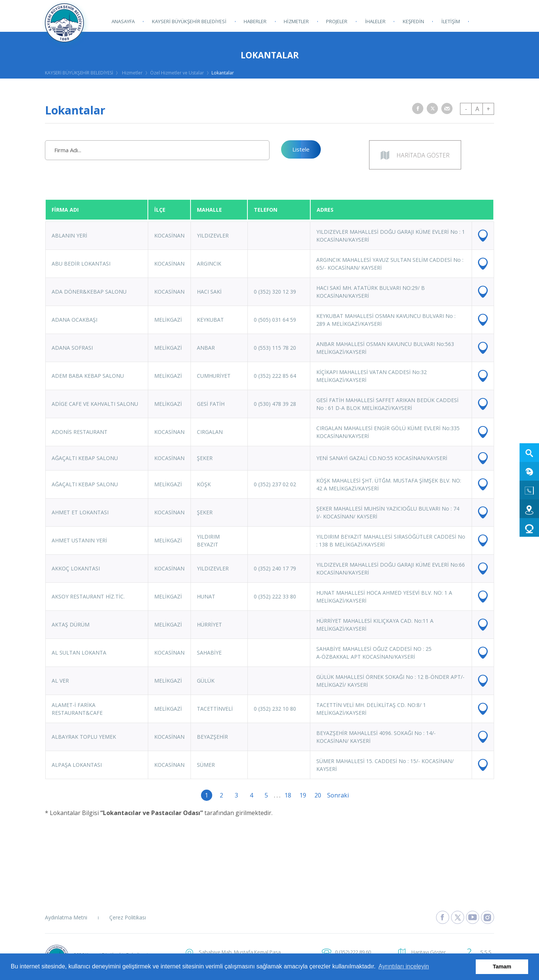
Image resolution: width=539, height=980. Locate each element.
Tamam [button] (502, 967)
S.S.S (486, 952)
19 (303, 795)
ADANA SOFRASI (72, 348)
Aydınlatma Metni (66, 917)
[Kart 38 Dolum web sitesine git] (529, 527)
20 (318, 795)
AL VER (60, 681)
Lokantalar (223, 73)
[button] (418, 108)
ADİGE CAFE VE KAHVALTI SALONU (95, 404)
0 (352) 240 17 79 (275, 568)
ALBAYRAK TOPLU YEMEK (84, 737)
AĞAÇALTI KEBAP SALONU (85, 458)
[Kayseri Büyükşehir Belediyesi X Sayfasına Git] (458, 917)
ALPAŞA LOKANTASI (77, 765)
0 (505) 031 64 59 (275, 320)
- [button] (466, 109)
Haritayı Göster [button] (429, 952)
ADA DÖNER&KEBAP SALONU (89, 292)
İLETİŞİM (450, 21)
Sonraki (333, 795)
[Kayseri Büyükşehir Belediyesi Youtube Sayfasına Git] (473, 917)
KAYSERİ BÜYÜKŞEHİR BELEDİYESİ (189, 21)
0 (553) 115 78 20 (275, 348)
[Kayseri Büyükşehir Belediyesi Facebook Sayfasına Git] (443, 917)
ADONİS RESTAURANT (80, 432)
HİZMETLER (296, 21)
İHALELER (375, 21)
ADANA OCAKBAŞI (74, 320)
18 (288, 795)
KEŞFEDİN (413, 21)
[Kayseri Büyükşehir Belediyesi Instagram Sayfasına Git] (488, 917)
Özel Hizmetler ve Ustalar (177, 73)
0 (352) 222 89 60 (353, 952)
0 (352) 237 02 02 (275, 484)
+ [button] (488, 109)
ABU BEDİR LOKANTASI (81, 264)
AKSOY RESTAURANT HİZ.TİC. (88, 596)
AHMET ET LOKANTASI (80, 512)
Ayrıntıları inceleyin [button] (404, 966)
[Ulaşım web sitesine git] (529, 509)
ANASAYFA (123, 21)
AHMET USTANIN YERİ (79, 540)
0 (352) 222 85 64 (275, 376)
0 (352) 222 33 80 (275, 596)
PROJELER (337, 21)
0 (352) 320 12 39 (275, 292)
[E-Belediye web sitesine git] (529, 471)
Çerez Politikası (128, 917)
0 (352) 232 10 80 (275, 709)
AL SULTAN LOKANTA (79, 653)
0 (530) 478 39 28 (275, 404)
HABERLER (255, 21)
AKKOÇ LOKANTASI (76, 568)
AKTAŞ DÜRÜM (71, 624)
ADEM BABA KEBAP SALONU (88, 376)
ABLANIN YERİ (69, 235)
